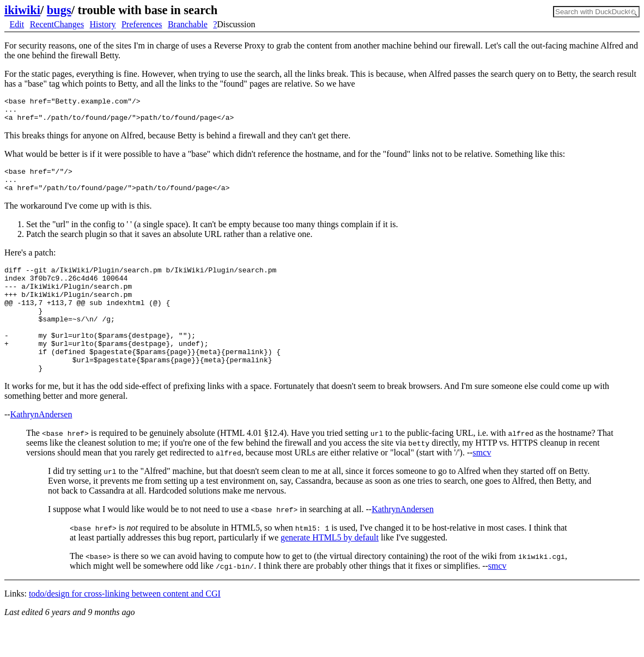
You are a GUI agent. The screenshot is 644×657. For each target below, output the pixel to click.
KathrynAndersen (41, 445)
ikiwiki (22, 10)
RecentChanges (57, 24)
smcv (482, 483)
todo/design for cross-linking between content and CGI (125, 625)
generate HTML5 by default (330, 568)
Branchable (188, 24)
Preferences (142, 24)
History (103, 24)
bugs (59, 10)
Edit (17, 24)
